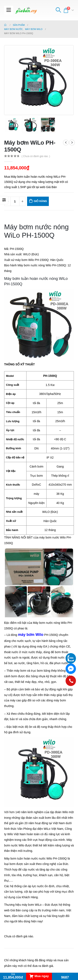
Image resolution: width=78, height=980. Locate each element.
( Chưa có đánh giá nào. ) (36, 156)
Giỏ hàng (40, 201)
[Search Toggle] (58, 10)
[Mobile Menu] (9, 10)
